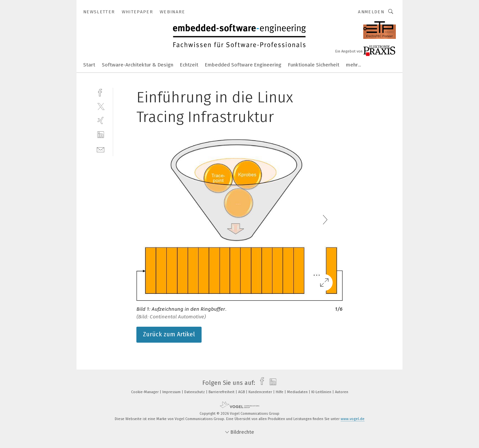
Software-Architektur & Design (138, 65)
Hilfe (280, 392)
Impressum (172, 392)
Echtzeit (189, 65)
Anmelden (371, 12)
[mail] (101, 149)
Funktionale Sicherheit (314, 65)
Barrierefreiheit (222, 392)
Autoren (342, 392)
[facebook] (101, 92)
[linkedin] (101, 135)
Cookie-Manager (145, 392)
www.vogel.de (353, 419)
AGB (242, 392)
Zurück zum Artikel (169, 334)
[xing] (101, 120)
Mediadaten (298, 392)
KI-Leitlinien (322, 392)
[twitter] (101, 106)
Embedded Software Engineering (243, 65)
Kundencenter (261, 392)
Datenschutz (195, 392)
